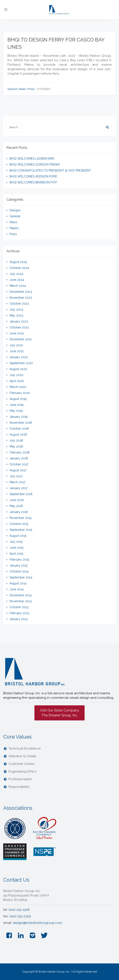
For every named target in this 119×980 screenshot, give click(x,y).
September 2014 (21, 577)
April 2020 (17, 381)
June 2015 (16, 548)
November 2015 (21, 518)
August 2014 (18, 583)
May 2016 (16, 506)
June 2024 (17, 280)
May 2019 (16, 411)
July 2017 (16, 476)
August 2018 (18, 435)
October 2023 (19, 304)
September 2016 (21, 494)
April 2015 (16, 554)
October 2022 (19, 327)
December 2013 (21, 595)
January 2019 (19, 417)
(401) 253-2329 (20, 916)
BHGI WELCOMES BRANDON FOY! (33, 182)
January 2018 (19, 458)
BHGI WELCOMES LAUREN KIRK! (32, 159)
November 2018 (21, 423)
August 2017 (18, 470)
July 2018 (16, 440)
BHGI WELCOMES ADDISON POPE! (33, 176)
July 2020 (16, 375)
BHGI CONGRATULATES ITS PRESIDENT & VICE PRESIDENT (50, 170)
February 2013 (19, 613)
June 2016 (17, 500)
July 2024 (16, 274)
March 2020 (18, 387)
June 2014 (17, 589)
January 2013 (19, 619)
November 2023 (21, 298)
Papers (14, 228)
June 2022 (17, 333)
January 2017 (18, 488)
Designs (15, 210)
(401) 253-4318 (19, 910)
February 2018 (20, 452)
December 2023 (21, 292)
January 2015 (18, 565)
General (12, 89)
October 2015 (19, 524)
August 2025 (18, 262)
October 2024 (19, 268)
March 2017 (17, 482)
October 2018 (19, 429)
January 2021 (19, 357)
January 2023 (19, 321)
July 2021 (16, 345)
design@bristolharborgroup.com (37, 923)
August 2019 (18, 399)
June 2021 (17, 351)
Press (31, 89)
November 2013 (21, 601)
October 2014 (19, 571)
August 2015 (18, 536)
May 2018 (16, 446)
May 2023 (16, 315)
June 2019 (17, 405)
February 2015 (19, 560)
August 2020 (18, 369)
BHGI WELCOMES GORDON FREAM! (35, 165)
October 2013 (19, 607)
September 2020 (21, 363)
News (22, 89)
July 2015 (16, 542)
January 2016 (19, 512)
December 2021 (21, 339)
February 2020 (20, 393)
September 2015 (21, 530)
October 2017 (19, 464)
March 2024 (18, 286)
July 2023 (16, 310)
